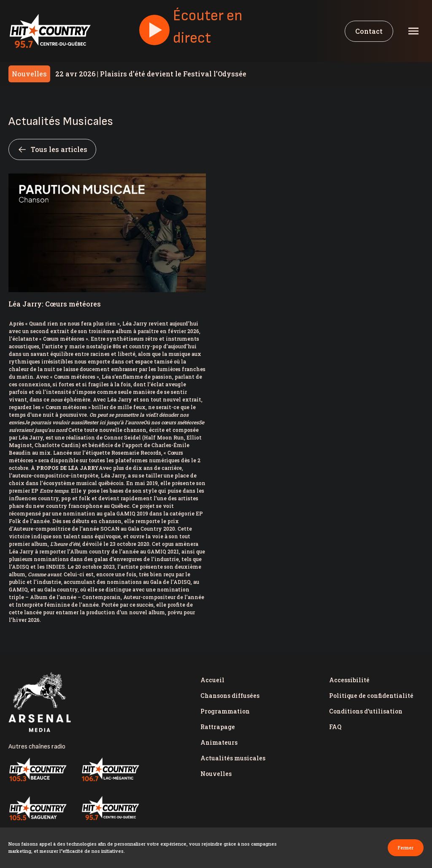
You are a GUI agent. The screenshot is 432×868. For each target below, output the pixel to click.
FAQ (335, 727)
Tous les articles (52, 149)
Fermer (406, 848)
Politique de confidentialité (371, 696)
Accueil (212, 680)
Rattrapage (218, 727)
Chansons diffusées (230, 696)
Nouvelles (216, 774)
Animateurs (219, 742)
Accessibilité (349, 680)
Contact (369, 31)
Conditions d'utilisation (366, 711)
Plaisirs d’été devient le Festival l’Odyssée (151, 74)
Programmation (225, 711)
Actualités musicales (233, 758)
